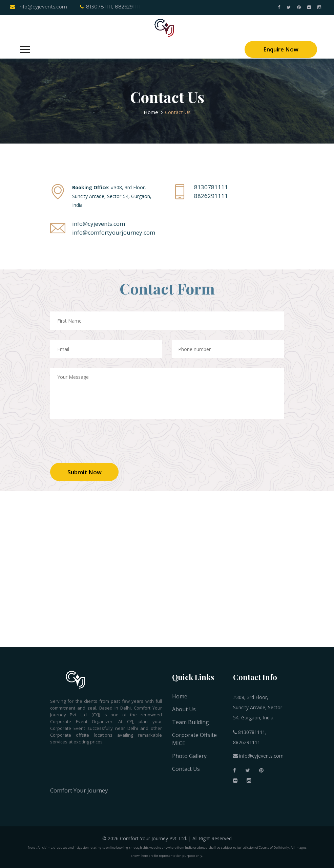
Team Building (191, 722)
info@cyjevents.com (39, 7)
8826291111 (128, 7)
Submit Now (85, 472)
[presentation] (102, 446)
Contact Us (186, 769)
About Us (184, 709)
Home (151, 112)
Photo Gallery (189, 756)
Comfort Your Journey (79, 790)
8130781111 (96, 7)
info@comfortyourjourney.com (114, 232)
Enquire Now (281, 49)
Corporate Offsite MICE (194, 739)
